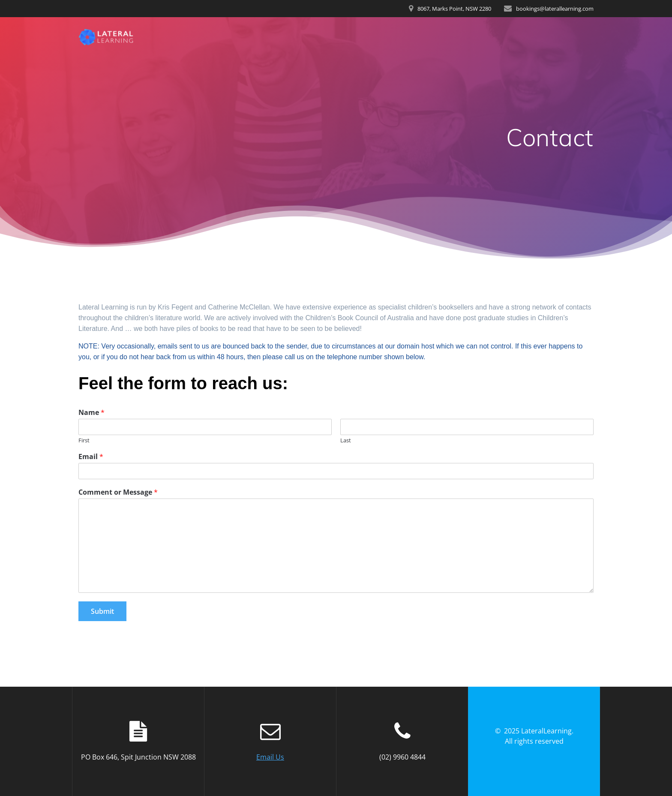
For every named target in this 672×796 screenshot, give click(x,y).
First (84, 440)
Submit (102, 611)
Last (346, 440)
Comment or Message (118, 492)
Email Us (270, 757)
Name (91, 413)
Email (91, 457)
